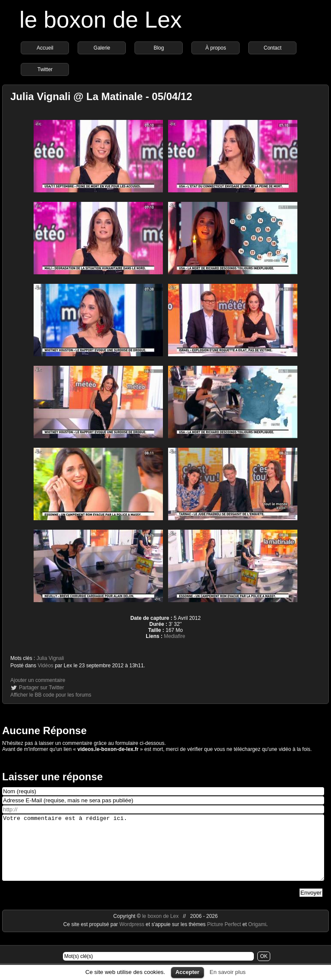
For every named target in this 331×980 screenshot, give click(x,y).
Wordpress (133, 937)
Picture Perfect (224, 937)
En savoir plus (228, 972)
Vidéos (45, 666)
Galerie (102, 48)
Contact (273, 48)
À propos (215, 48)
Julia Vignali (50, 658)
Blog (159, 48)
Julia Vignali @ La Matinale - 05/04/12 (101, 96)
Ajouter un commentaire (38, 680)
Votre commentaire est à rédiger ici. (163, 854)
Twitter (45, 69)
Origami (257, 937)
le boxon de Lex (101, 20)
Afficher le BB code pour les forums (51, 695)
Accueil (45, 48)
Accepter (187, 972)
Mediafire (174, 636)
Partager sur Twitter (41, 688)
